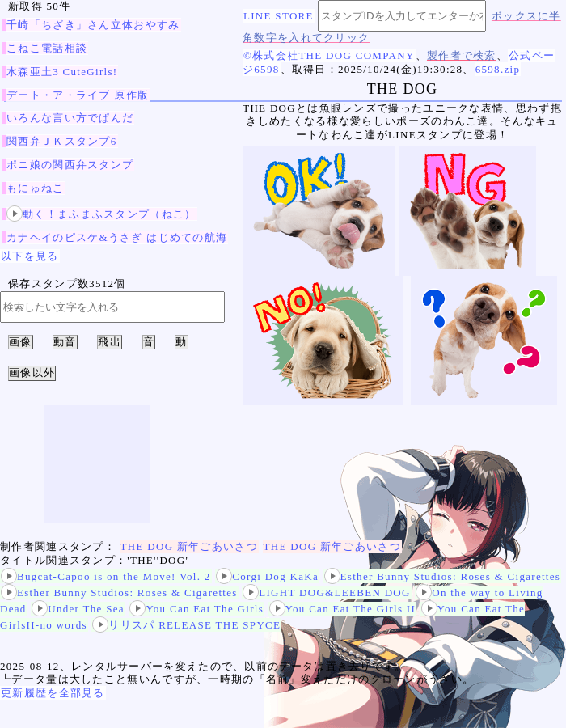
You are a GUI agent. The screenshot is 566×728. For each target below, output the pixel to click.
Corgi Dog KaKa (267, 576)
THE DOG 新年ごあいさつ (189, 546)
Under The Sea (78, 609)
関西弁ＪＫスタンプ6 (62, 141)
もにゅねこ (36, 188)
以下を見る (30, 256)
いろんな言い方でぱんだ (70, 118)
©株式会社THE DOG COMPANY (329, 55)
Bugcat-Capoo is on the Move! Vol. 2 (106, 576)
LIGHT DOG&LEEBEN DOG (327, 593)
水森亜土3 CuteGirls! (62, 72)
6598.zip (498, 69)
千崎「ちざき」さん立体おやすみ (93, 25)
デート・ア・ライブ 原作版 (78, 95)
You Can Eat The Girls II (342, 609)
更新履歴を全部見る (53, 693)
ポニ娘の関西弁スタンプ (70, 165)
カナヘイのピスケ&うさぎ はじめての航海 (117, 237)
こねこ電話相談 (47, 48)
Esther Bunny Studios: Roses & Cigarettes (443, 576)
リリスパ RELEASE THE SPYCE (186, 625)
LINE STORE (279, 16)
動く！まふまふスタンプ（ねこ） (101, 214)
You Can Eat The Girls (196, 609)
